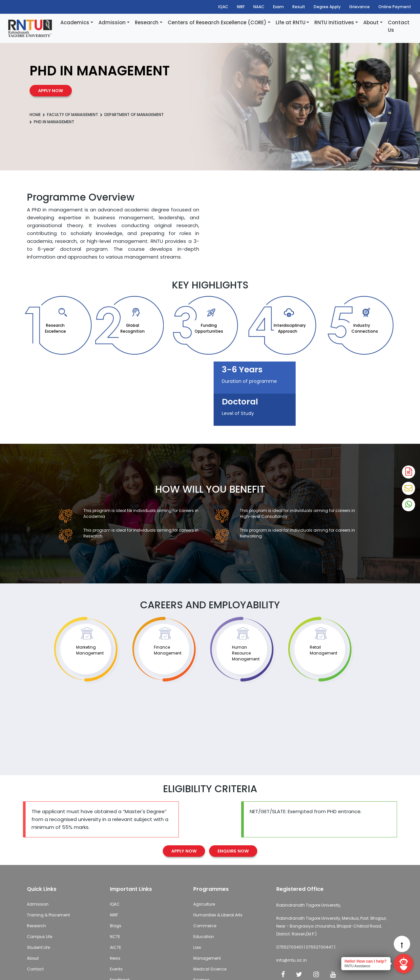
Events (116, 969)
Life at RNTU (291, 22)
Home (35, 115)
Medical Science (210, 969)
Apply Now (184, 851)
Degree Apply (327, 7)
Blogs (116, 926)
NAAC (259, 7)
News (115, 958)
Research (147, 22)
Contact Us (399, 26)
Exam (278, 7)
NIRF (241, 7)
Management (207, 958)
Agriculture (204, 904)
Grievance (359, 7)
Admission (112, 22)
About (371, 22)
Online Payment (395, 7)
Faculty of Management (73, 115)
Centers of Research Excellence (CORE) (217, 22)
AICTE (115, 947)
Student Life (38, 947)
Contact (35, 969)
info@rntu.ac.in (292, 960)
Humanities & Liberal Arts (218, 915)
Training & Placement (48, 915)
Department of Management (134, 115)
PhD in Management (54, 122)
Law (197, 947)
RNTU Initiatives (334, 22)
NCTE (115, 937)
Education (204, 937)
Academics (75, 22)
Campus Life (40, 937)
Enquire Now (233, 851)
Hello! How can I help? (366, 961)
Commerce (205, 926)
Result (299, 7)
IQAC (223, 7)
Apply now (51, 91)
